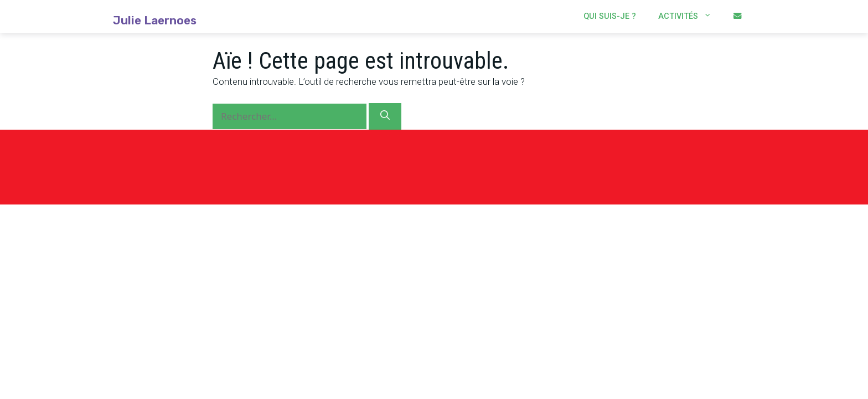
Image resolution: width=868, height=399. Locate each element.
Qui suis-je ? (610, 16)
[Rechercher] (385, 116)
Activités (690, 17)
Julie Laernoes (155, 21)
